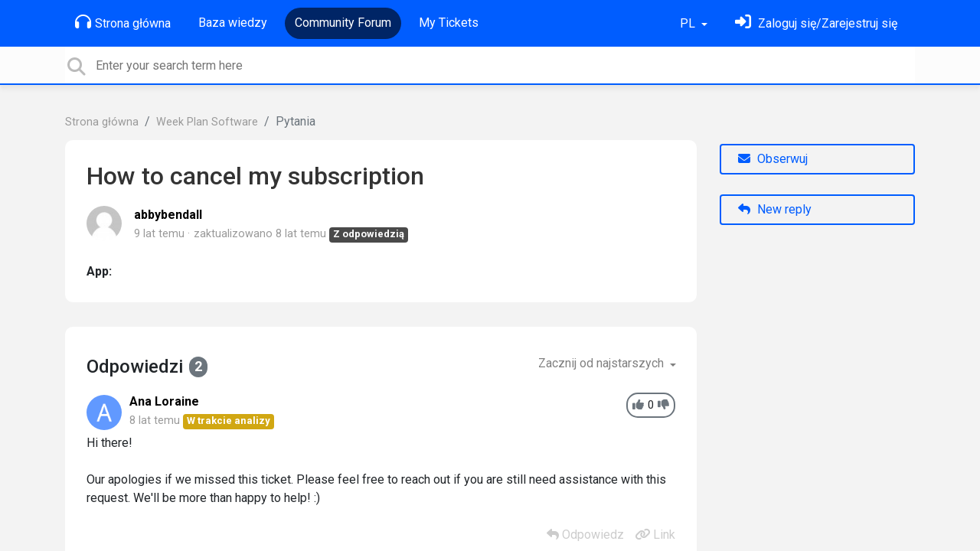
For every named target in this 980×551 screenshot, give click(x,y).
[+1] (638, 405)
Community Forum (343, 23)
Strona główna (123, 22)
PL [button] (689, 23)
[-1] (663, 405)
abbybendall (168, 215)
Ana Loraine (164, 401)
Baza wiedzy (233, 23)
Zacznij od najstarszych (603, 363)
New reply (775, 209)
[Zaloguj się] (816, 23)
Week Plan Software (207, 122)
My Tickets (449, 23)
